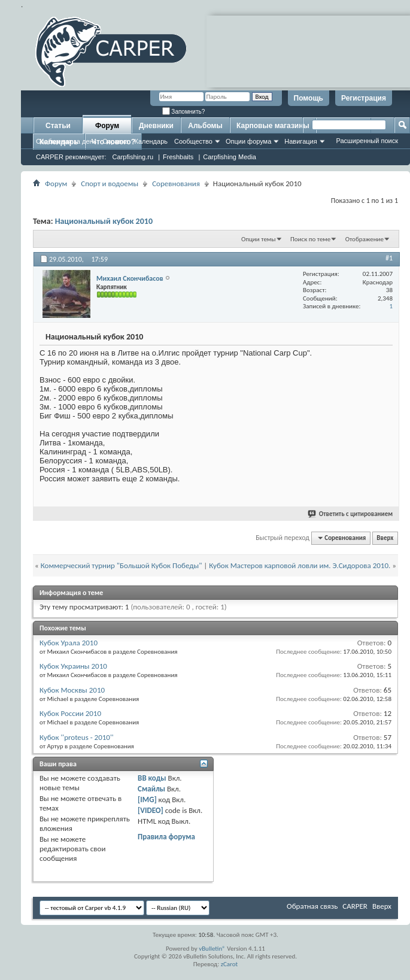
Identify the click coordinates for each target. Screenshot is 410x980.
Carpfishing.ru (133, 157)
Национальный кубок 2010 (104, 221)
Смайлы (151, 789)
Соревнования (176, 183)
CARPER (355, 906)
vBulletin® (212, 949)
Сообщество (193, 141)
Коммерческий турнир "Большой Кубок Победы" (122, 565)
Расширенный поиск (367, 141)
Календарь (151, 141)
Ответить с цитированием (351, 514)
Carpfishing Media (230, 157)
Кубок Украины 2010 (73, 666)
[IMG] (147, 800)
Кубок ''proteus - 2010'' (77, 737)
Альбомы (205, 126)
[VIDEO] (151, 810)
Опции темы (259, 239)
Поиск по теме (310, 239)
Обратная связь (312, 906)
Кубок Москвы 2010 (72, 690)
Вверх (385, 538)
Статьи (58, 126)
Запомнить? (184, 112)
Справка (115, 141)
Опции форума (248, 141)
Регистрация (364, 98)
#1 (389, 258)
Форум (107, 126)
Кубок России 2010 (70, 713)
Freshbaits (178, 157)
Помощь (309, 98)
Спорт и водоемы (110, 183)
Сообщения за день (66, 141)
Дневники (156, 126)
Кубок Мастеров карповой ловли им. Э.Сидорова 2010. (300, 565)
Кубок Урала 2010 (69, 643)
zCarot (230, 964)
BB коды (152, 778)
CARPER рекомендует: (71, 157)
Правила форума (166, 837)
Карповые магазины (273, 126)
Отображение (365, 239)
